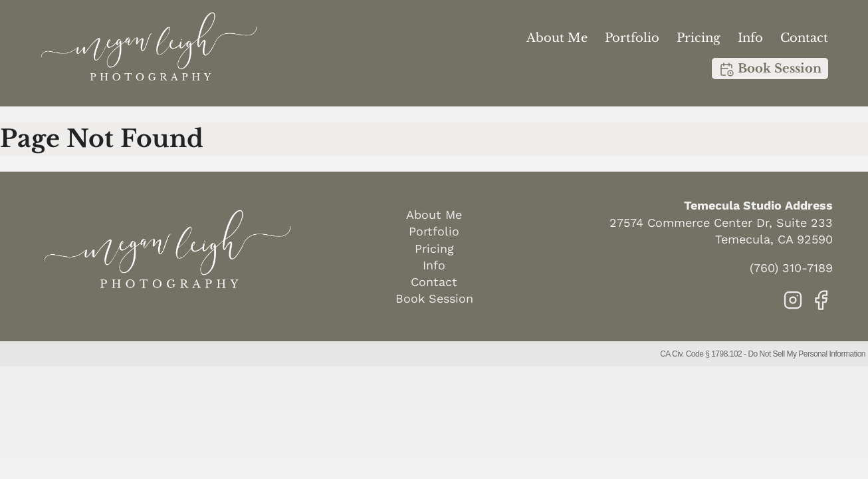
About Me (557, 38)
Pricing (699, 38)
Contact (804, 38)
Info (750, 38)
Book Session (770, 69)
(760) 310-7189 (791, 268)
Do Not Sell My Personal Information (807, 354)
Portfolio (632, 38)
